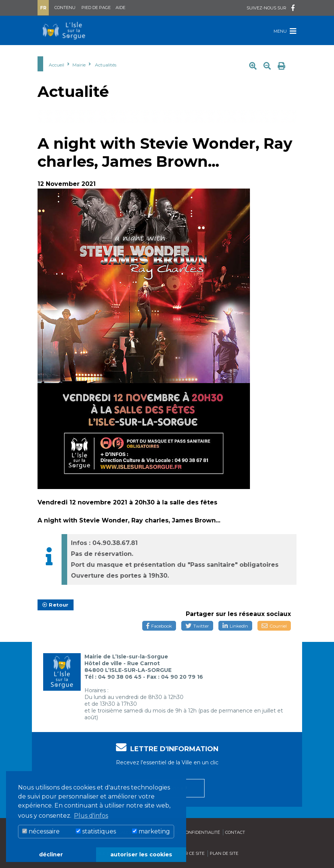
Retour (56, 605)
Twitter (197, 626)
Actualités (106, 65)
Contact (235, 832)
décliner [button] (51, 854)
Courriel (274, 626)
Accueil (56, 65)
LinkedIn (235, 626)
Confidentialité (201, 832)
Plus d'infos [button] (91, 816)
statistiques (96, 831)
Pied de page (96, 8)
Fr (43, 8)
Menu (285, 31)
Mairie (79, 65)
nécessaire (41, 831)
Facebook (159, 626)
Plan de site (224, 853)
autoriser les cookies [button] (141, 854)
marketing (151, 831)
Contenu (65, 8)
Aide (120, 8)
